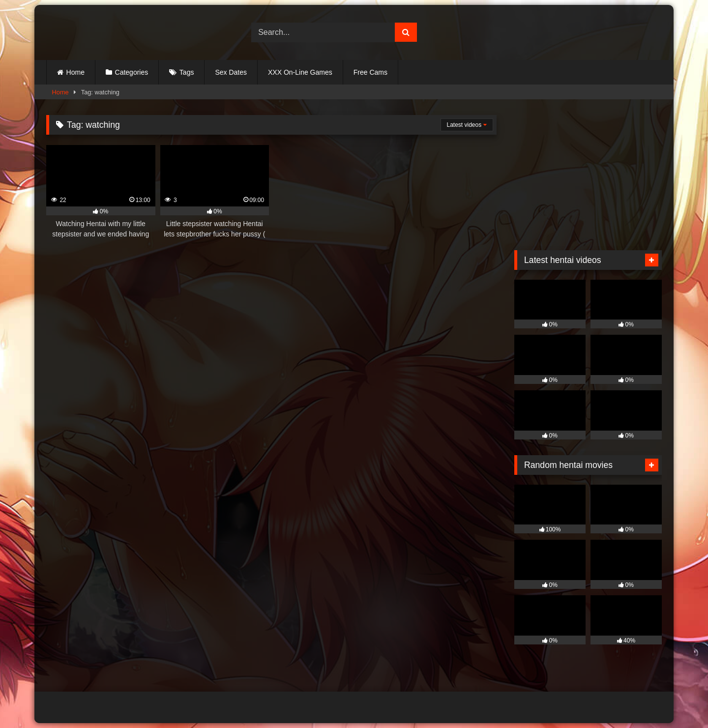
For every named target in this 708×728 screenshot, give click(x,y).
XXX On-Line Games (300, 72)
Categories (132, 72)
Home (75, 72)
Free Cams (370, 72)
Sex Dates (231, 72)
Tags (187, 72)
